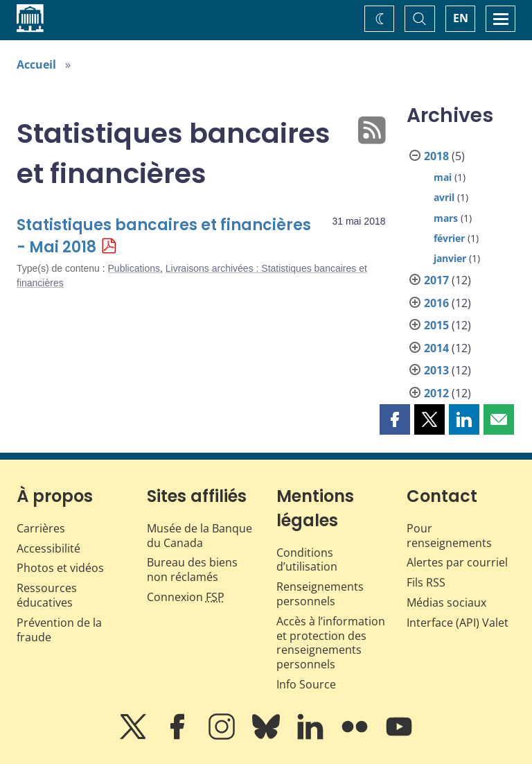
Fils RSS (426, 582)
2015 (436, 325)
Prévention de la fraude (59, 630)
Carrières (41, 528)
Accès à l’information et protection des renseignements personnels (331, 643)
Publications (134, 268)
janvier (450, 258)
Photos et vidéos (60, 568)
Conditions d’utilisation (307, 560)
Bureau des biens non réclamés (192, 570)
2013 (436, 370)
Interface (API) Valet (458, 623)
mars (446, 218)
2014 (436, 348)
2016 (436, 303)
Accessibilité (48, 548)
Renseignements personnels (320, 594)
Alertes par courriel (457, 562)
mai (443, 177)
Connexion (186, 597)
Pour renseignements (449, 536)
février (449, 238)
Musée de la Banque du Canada (199, 536)
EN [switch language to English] (461, 18)
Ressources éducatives (47, 595)
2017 (436, 280)
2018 (436, 156)
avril (444, 197)
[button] (395, 419)
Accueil (36, 64)
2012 (436, 393)
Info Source (306, 684)
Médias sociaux (446, 602)
